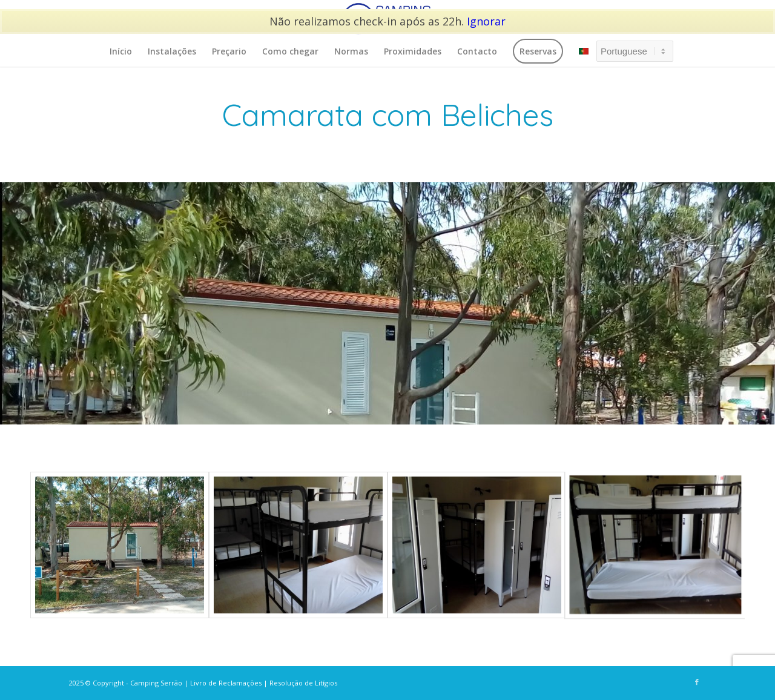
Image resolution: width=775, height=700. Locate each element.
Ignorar (486, 21)
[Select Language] (635, 51)
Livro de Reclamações (226, 683)
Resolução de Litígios (303, 683)
